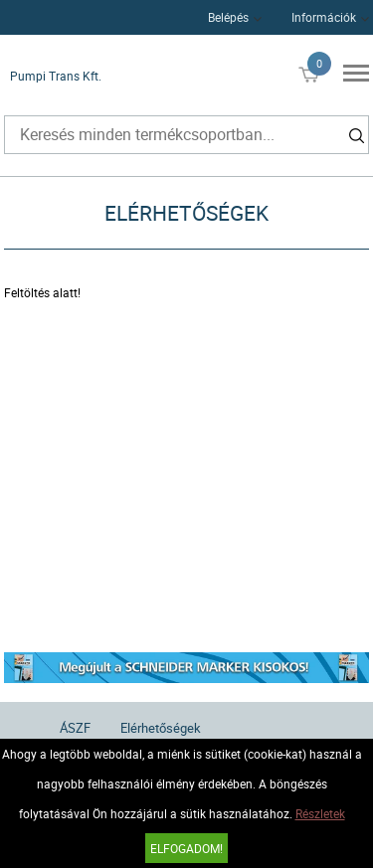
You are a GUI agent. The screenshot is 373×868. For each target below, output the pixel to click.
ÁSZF (75, 728)
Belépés (228, 17)
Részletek (320, 813)
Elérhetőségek (161, 728)
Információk (324, 17)
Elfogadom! (186, 848)
